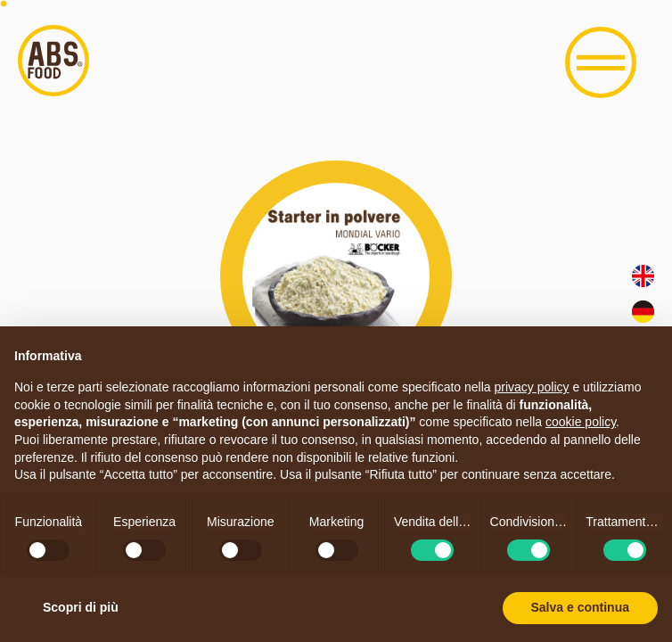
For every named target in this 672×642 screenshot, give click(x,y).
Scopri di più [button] (81, 607)
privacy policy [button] (532, 387)
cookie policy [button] (581, 422)
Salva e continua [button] (580, 607)
